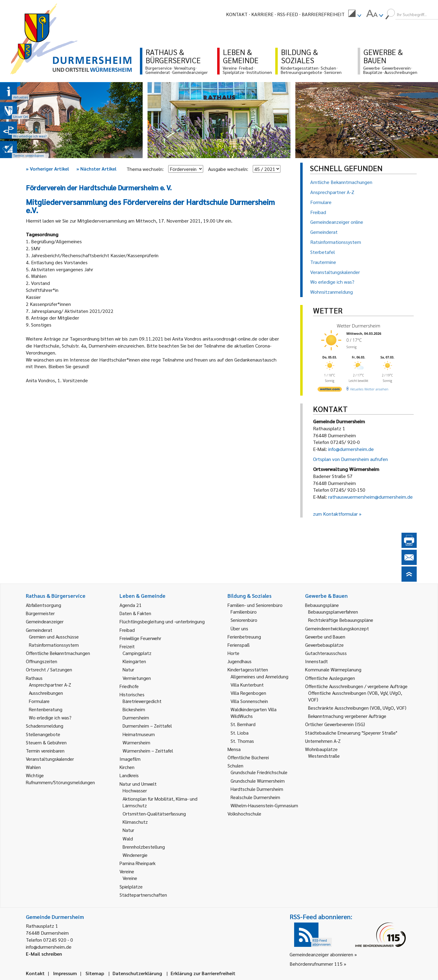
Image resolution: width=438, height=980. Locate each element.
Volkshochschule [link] (244, 814)
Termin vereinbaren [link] (45, 751)
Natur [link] (128, 669)
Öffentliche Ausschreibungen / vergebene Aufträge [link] (356, 686)
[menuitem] (355, 14)
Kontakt (237, 14)
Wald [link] (128, 838)
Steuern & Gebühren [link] (46, 742)
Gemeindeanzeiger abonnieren (321, 954)
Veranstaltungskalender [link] (50, 759)
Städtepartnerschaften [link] (143, 895)
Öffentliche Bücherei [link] (248, 757)
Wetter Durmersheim (358, 326)
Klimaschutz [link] (135, 822)
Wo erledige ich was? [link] (50, 717)
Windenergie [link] (135, 855)
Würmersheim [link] (136, 742)
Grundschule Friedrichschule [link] (259, 772)
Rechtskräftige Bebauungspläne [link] (341, 620)
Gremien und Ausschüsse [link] (54, 637)
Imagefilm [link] (130, 759)
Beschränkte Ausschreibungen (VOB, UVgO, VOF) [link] (357, 708)
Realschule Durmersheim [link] (255, 797)
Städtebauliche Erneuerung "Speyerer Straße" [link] (351, 733)
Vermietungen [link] (137, 678)
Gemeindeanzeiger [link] (45, 621)
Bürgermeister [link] (40, 613)
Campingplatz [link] (137, 653)
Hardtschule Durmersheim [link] (257, 789)
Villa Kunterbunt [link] (247, 685)
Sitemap (95, 973)
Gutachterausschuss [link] (326, 653)
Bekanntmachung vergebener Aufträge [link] (347, 716)
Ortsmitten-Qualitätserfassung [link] (154, 814)
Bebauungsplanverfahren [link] (333, 612)
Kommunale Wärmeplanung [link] (333, 669)
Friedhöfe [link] (129, 686)
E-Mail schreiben (44, 954)
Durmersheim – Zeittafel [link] (147, 726)
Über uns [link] (239, 628)
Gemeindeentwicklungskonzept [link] (337, 628)
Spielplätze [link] (131, 887)
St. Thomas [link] (242, 741)
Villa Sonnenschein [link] (249, 701)
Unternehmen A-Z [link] (323, 741)
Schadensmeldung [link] (45, 726)
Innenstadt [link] (316, 661)
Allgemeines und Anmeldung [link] (259, 676)
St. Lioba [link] (240, 733)
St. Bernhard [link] (243, 724)
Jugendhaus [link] (240, 661)
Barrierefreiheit (323, 14)
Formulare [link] (39, 701)
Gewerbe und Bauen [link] (325, 637)
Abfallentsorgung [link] (43, 605)
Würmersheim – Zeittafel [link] (148, 751)
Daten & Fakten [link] (135, 613)
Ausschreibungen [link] (46, 693)
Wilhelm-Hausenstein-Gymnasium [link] (264, 805)
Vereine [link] (130, 878)
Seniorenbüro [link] (244, 620)
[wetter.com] (330, 390)
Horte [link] (233, 653)
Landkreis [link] (129, 775)
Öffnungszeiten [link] (42, 661)
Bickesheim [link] (134, 709)
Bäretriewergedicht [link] (142, 701)
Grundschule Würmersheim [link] (258, 781)
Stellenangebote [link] (43, 734)
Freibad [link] (127, 630)
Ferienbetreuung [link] (244, 637)
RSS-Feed (288, 14)
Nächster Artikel (96, 169)
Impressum (65, 973)
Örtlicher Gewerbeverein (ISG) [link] (335, 724)
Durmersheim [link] (136, 717)
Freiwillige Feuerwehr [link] (140, 638)
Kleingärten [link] (134, 661)
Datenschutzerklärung (137, 973)
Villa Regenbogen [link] (248, 693)
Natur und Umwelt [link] (138, 784)
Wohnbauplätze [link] (321, 749)
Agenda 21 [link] (131, 605)
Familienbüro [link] (244, 612)
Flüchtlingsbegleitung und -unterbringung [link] (162, 621)
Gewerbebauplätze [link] (324, 645)
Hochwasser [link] (135, 790)
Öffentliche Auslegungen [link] (330, 678)
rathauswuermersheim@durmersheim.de (370, 497)
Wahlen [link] (33, 767)
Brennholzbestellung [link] (144, 847)
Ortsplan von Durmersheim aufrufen (350, 459)
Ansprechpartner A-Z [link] (50, 685)
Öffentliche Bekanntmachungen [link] (58, 653)
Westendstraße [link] (324, 756)
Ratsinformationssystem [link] (54, 645)
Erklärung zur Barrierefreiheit (203, 973)
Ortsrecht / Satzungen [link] (49, 669)
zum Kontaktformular (335, 514)
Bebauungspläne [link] (322, 605)
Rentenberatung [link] (46, 709)
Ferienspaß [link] (239, 645)
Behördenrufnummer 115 (316, 964)
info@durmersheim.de (351, 449)
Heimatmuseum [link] (139, 734)
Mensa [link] (234, 749)
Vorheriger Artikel (47, 169)
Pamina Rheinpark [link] (137, 863)
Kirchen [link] (127, 767)
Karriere (262, 14)
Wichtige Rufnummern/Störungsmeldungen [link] (60, 779)
